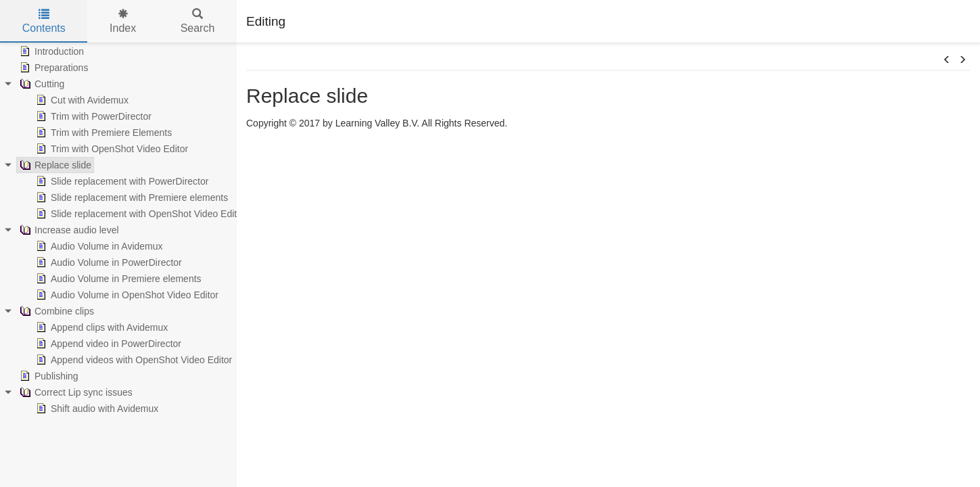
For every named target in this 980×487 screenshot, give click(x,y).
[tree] (118, 230)
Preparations (52, 68)
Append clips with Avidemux (100, 327)
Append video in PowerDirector (107, 344)
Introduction (50, 51)
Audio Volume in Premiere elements (117, 279)
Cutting (41, 84)
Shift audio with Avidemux (96, 409)
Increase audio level (68, 230)
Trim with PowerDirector (92, 116)
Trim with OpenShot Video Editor (111, 149)
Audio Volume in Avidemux (98, 246)
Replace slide (54, 165)
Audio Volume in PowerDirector (108, 262)
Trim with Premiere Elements (102, 133)
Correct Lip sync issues (75, 392)
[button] (947, 60)
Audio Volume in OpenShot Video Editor (126, 295)
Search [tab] (198, 21)
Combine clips (55, 311)
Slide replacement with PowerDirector (121, 181)
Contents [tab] (44, 21)
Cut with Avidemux (81, 100)
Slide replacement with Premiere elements (131, 198)
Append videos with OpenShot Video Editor (133, 360)
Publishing (48, 376)
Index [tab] (123, 21)
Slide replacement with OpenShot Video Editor (139, 214)
